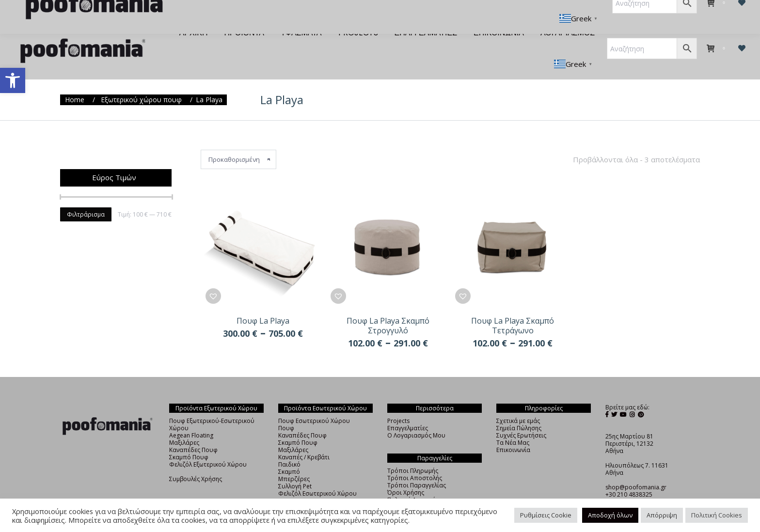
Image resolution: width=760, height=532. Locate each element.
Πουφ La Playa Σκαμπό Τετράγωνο (513, 308)
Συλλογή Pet (295, 469)
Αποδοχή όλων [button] (610, 515)
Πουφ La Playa (263, 303)
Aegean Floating (191, 418)
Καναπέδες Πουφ (193, 432)
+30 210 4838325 (629, 477)
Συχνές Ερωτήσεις (521, 418)
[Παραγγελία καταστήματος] (238, 142)
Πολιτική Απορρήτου (417, 482)
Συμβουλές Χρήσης (196, 462)
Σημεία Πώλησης (519, 411)
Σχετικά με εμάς (518, 403)
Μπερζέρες (294, 462)
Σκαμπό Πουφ (189, 440)
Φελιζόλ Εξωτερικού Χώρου (208, 447)
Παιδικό (289, 447)
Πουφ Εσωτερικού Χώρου (314, 403)
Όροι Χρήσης (406, 475)
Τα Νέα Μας (513, 425)
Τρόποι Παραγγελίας (417, 468)
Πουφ (286, 411)
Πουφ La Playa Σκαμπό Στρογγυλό (388, 308)
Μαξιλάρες (184, 425)
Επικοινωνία (513, 432)
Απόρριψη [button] (662, 515)
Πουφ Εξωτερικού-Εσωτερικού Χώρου (212, 407)
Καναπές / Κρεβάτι (304, 440)
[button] (13, 80)
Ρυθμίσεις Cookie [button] (546, 515)
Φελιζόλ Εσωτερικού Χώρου (317, 476)
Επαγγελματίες (408, 411)
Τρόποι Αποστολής (415, 461)
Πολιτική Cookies (717, 515)
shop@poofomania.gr (636, 470)
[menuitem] (194, 16)
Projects (398, 403)
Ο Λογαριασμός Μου (416, 418)
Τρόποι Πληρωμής (413, 453)
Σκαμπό (289, 454)
